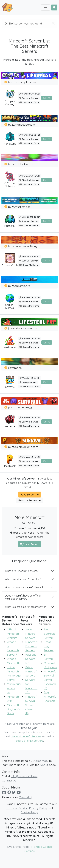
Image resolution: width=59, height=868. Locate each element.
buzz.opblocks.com (21, 164)
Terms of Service (17, 808)
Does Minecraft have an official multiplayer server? (23, 597)
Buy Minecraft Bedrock (50, 696)
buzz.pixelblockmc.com (23, 447)
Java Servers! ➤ (30, 495)
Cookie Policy (29, 812)
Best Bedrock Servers (49, 634)
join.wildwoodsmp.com (22, 328)
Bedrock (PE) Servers (29, 741)
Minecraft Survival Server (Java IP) (31, 705)
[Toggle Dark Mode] (54, 7)
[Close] (53, 23)
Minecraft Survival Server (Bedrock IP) (50, 680)
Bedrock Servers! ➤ (30, 500)
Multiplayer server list (14, 688)
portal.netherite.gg (20, 407)
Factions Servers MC (31, 659)
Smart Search (29, 544)
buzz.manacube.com (21, 124)
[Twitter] (14, 792)
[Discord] (4, 792)
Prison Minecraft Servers (31, 671)
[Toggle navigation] (45, 7)
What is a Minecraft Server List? (23, 579)
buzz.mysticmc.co (19, 207)
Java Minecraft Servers (31, 634)
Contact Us (9, 780)
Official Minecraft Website (13, 634)
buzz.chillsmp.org (19, 286)
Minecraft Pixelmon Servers (31, 646)
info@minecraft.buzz (24, 776)
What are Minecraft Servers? (22, 571)
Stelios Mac (40, 761)
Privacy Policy (38, 808)
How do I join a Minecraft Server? (24, 587)
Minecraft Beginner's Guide (14, 709)
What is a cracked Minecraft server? (26, 607)
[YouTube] (19, 792)
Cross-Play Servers (49, 646)
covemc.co (15, 368)
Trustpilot (25, 797)
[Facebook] (9, 792)
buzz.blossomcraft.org (22, 246)
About (44, 765)
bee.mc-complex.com (22, 82)
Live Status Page (18, 847)
